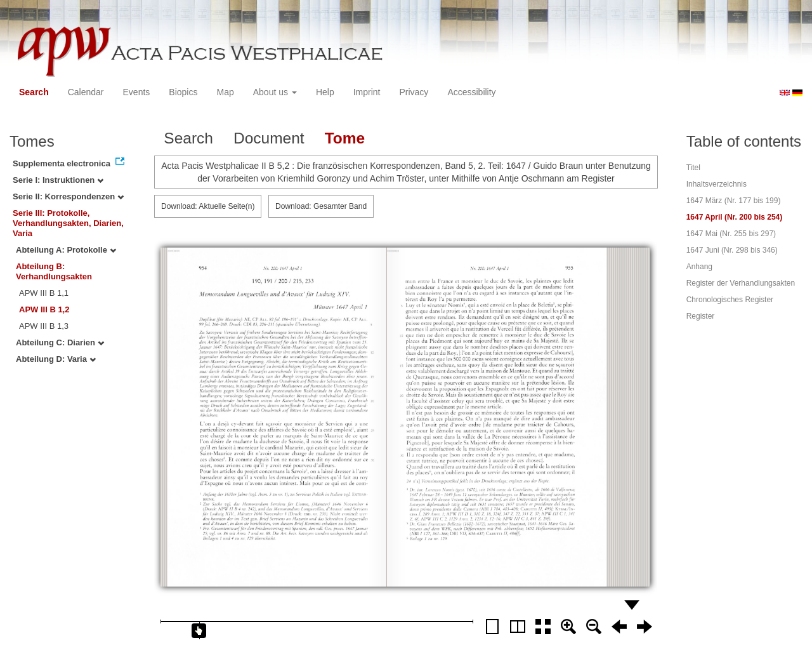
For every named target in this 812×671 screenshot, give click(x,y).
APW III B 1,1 (44, 293)
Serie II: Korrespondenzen (68, 196)
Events (137, 92)
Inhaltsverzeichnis (717, 184)
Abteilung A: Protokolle (66, 250)
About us (275, 92)
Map (225, 92)
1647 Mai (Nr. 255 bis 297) (731, 234)
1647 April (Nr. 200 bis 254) (735, 217)
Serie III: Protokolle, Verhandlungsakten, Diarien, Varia (68, 223)
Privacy (414, 92)
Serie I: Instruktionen (58, 180)
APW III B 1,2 (44, 309)
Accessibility (471, 92)
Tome (345, 138)
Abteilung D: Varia (56, 359)
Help (325, 92)
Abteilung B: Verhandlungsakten (54, 271)
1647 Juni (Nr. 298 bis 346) (732, 250)
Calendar (86, 92)
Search (34, 92)
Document (269, 138)
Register (701, 316)
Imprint (367, 92)
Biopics (183, 92)
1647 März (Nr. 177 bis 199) (734, 201)
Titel (693, 168)
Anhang (699, 267)
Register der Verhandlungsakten (741, 283)
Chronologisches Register (730, 300)
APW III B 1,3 (44, 326)
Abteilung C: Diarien (60, 342)
